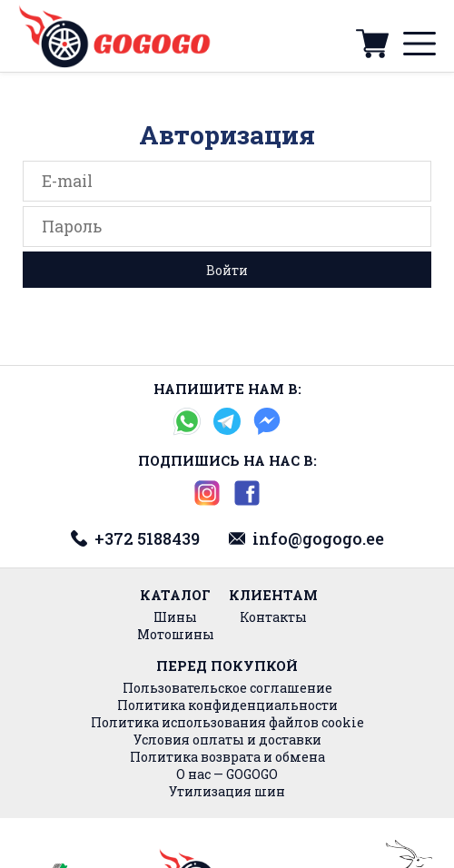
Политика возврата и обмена (227, 757)
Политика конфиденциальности (227, 705)
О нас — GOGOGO (227, 774)
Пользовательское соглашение (227, 688)
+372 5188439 (135, 538)
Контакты (273, 617)
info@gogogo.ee (306, 538)
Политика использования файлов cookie (227, 722)
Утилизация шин (227, 791)
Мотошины (176, 634)
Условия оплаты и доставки (227, 740)
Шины (175, 617)
